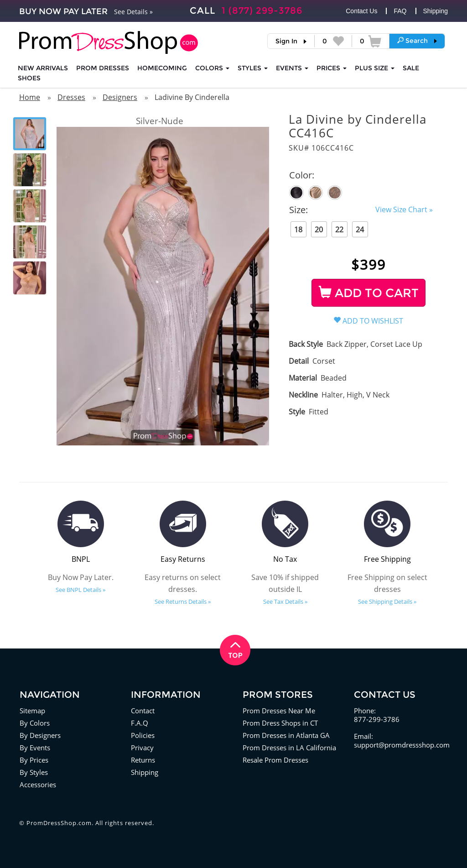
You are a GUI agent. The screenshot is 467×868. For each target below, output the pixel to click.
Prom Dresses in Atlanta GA (286, 735)
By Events (35, 748)
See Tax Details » (285, 601)
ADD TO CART (369, 293)
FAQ (400, 11)
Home (30, 97)
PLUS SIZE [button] (375, 68)
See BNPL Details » (80, 590)
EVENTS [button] (292, 68)
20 (319, 230)
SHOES (29, 78)
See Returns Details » (183, 601)
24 (360, 230)
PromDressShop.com (59, 823)
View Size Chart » (404, 209)
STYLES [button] (253, 68)
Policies (143, 735)
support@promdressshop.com (402, 745)
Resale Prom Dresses (275, 760)
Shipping (436, 11)
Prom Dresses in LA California (289, 748)
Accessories (38, 784)
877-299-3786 (377, 719)
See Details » (133, 12)
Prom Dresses (103, 68)
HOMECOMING (162, 68)
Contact (143, 711)
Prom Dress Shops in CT (280, 723)
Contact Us (361, 11)
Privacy (142, 748)
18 (298, 230)
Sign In (286, 41)
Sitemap (32, 711)
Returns (143, 760)
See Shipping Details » (387, 601)
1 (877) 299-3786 (262, 10)
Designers (120, 97)
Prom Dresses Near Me (279, 711)
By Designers (40, 735)
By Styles (34, 772)
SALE (411, 68)
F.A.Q (140, 723)
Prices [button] (332, 68)
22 (339, 230)
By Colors (35, 723)
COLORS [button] (212, 68)
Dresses (71, 97)
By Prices (34, 760)
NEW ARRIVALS (43, 68)
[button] (417, 41)
